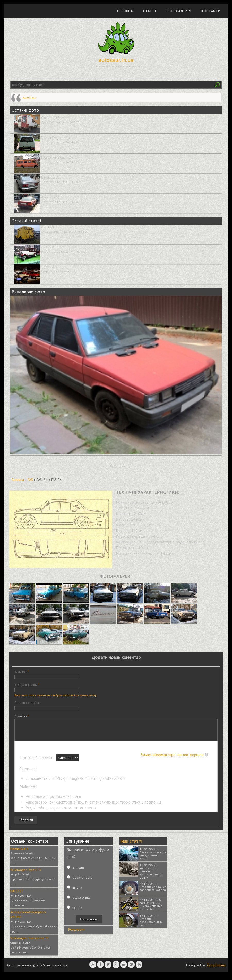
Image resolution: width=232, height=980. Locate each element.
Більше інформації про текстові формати (172, 759)
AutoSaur (30, 98)
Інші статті (131, 845)
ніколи (77, 911)
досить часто (82, 881)
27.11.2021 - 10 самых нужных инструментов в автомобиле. (151, 908)
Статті (150, 11)
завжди (78, 871)
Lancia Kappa (51, 177)
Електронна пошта (27, 685)
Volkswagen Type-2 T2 (26, 874)
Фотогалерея (179, 11)
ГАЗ (30, 480)
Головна (125, 11)
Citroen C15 (50, 118)
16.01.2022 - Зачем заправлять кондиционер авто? (153, 858)
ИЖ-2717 (17, 895)
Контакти (211, 11)
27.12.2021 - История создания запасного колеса (153, 891)
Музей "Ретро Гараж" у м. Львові (64, 251)
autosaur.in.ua (116, 60)
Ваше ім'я (22, 672)
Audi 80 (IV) (50, 197)
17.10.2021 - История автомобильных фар (151, 924)
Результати (76, 933)
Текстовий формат (36, 761)
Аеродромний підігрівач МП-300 (65, 232)
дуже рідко (81, 901)
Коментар (22, 716)
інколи (77, 891)
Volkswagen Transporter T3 (29, 942)
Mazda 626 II (19, 853)
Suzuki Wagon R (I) (55, 138)
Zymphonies (216, 969)
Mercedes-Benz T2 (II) (59, 157)
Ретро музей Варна (55, 271)
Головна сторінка (28, 703)
